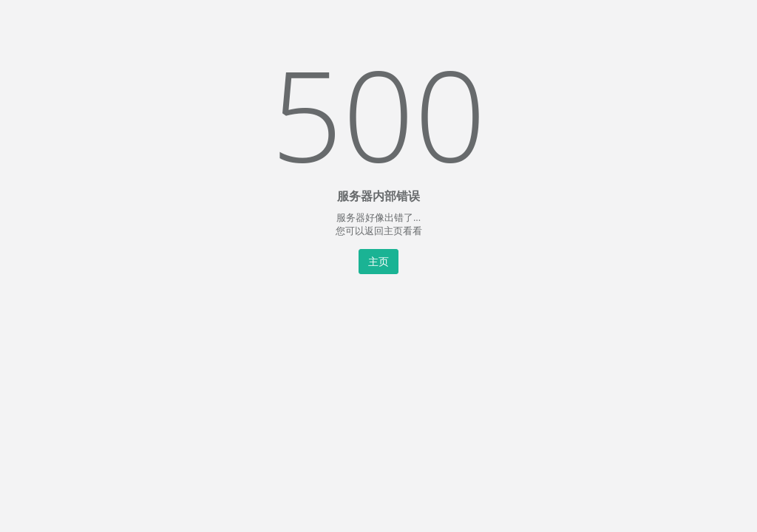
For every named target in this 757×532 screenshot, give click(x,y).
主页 (378, 261)
